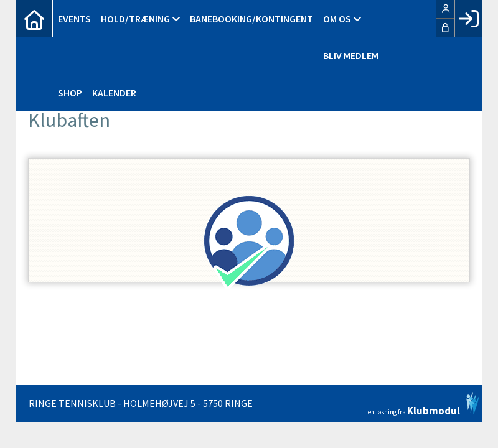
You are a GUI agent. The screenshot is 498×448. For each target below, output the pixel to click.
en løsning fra (424, 404)
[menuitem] (34, 19)
